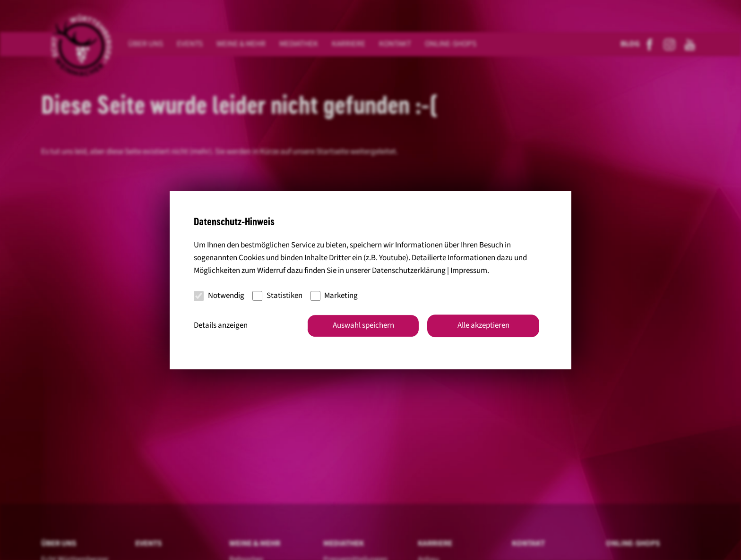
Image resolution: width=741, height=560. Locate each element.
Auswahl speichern (363, 325)
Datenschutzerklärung (409, 271)
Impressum (469, 271)
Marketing (334, 296)
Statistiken (277, 296)
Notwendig (219, 296)
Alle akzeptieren (483, 325)
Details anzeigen (221, 325)
